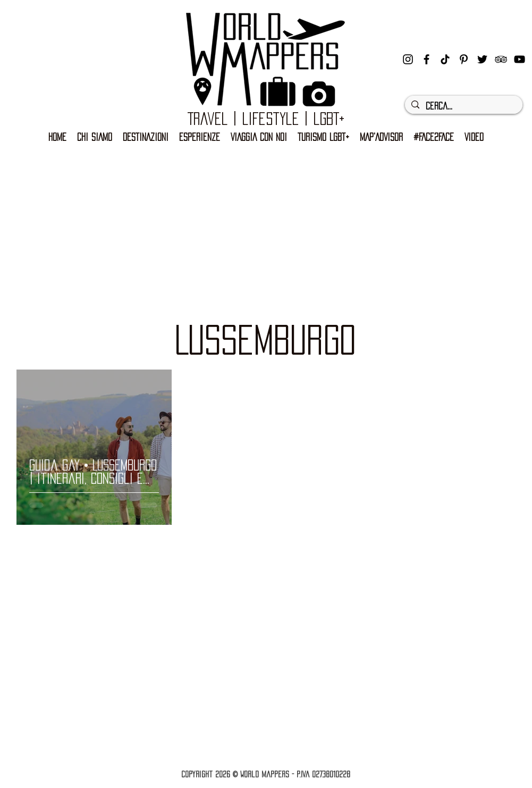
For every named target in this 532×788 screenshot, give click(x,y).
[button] (323, 137)
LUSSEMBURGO (265, 340)
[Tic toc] (445, 59)
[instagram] (408, 59)
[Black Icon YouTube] (520, 59)
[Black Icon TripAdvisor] (501, 59)
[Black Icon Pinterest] (464, 59)
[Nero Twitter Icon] (482, 59)
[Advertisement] (266, 224)
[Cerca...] (463, 106)
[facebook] (427, 59)
